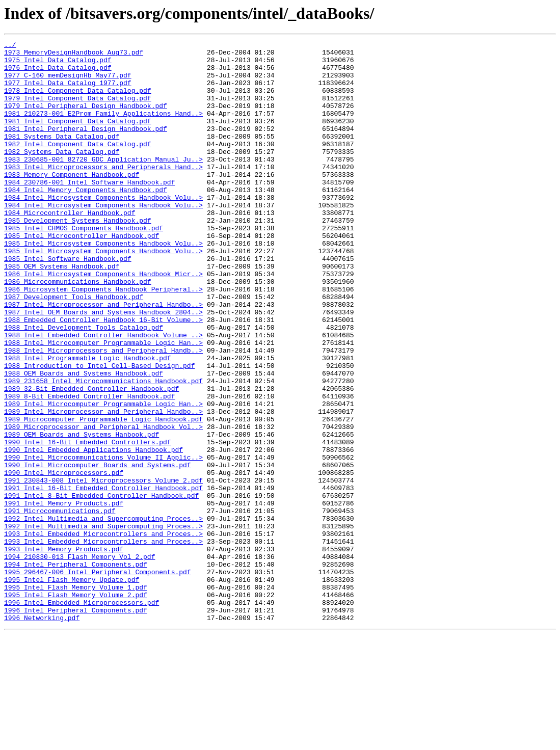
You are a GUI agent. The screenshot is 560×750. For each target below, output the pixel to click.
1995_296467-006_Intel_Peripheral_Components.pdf (98, 679)
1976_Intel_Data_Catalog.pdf (58, 73)
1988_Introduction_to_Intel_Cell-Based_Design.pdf (99, 431)
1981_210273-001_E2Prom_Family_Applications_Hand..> (103, 128)
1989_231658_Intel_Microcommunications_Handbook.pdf (103, 449)
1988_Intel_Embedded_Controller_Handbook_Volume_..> (103, 394)
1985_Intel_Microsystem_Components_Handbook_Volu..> (103, 284)
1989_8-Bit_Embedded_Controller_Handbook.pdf (89, 468)
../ (10, 46)
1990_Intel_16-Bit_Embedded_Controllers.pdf (88, 523)
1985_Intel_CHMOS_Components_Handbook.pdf (84, 266)
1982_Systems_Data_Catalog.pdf (62, 174)
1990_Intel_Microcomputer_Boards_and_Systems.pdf (98, 550)
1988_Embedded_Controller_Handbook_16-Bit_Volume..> (103, 376)
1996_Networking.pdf (42, 734)
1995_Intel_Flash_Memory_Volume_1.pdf (76, 697)
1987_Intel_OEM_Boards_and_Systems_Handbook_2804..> (103, 367)
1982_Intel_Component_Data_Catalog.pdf (78, 165)
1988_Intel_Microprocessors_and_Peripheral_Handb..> (103, 413)
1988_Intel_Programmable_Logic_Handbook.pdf (88, 422)
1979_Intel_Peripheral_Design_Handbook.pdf (86, 119)
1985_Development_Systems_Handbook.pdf (78, 257)
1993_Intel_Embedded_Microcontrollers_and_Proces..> (103, 633)
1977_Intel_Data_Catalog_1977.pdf (68, 92)
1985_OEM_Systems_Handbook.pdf (62, 312)
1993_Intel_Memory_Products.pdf (64, 651)
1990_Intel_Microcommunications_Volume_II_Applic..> (103, 541)
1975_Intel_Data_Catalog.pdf (58, 64)
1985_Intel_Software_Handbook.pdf (68, 303)
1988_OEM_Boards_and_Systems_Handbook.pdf (84, 440)
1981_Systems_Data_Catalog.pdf (62, 156)
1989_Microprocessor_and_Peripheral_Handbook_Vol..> (103, 504)
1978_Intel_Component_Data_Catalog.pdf (78, 101)
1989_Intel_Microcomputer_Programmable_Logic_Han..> (103, 477)
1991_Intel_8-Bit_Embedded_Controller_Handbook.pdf (101, 587)
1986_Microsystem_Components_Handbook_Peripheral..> (103, 339)
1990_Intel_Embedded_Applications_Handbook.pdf (94, 532)
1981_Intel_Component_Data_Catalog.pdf (78, 138)
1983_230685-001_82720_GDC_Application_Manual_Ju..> (103, 183)
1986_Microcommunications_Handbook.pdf (78, 330)
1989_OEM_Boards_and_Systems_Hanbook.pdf (82, 514)
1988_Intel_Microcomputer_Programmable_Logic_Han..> (103, 404)
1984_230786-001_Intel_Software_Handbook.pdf (89, 211)
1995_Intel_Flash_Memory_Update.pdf (72, 688)
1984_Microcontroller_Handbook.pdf (70, 248)
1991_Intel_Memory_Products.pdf (64, 596)
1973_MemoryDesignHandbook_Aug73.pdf (74, 55)
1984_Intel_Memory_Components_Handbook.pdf (86, 220)
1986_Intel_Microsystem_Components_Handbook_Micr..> (103, 321)
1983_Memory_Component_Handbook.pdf (72, 202)
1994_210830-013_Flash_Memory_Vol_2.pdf (79, 660)
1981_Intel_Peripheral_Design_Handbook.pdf (86, 147)
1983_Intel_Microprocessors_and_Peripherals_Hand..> (103, 193)
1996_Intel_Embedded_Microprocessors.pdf (82, 715)
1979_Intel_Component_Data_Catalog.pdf (78, 110)
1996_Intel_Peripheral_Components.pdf (76, 725)
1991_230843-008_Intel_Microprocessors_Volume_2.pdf (103, 569)
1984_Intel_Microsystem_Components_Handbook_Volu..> (103, 229)
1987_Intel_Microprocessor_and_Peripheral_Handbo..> (103, 358)
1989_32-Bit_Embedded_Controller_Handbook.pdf (91, 459)
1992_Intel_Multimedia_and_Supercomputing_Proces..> (103, 614)
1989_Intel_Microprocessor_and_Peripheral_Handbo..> (103, 486)
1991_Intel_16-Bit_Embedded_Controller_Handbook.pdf (103, 578)
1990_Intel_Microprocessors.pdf (64, 559)
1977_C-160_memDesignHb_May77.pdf (68, 83)
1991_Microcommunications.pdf (60, 605)
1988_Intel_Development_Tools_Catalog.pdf (84, 385)
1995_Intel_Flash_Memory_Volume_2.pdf (76, 706)
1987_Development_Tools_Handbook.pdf (74, 349)
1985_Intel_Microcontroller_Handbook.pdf (82, 275)
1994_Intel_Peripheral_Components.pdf (76, 669)
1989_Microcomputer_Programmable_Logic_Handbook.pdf (103, 495)
